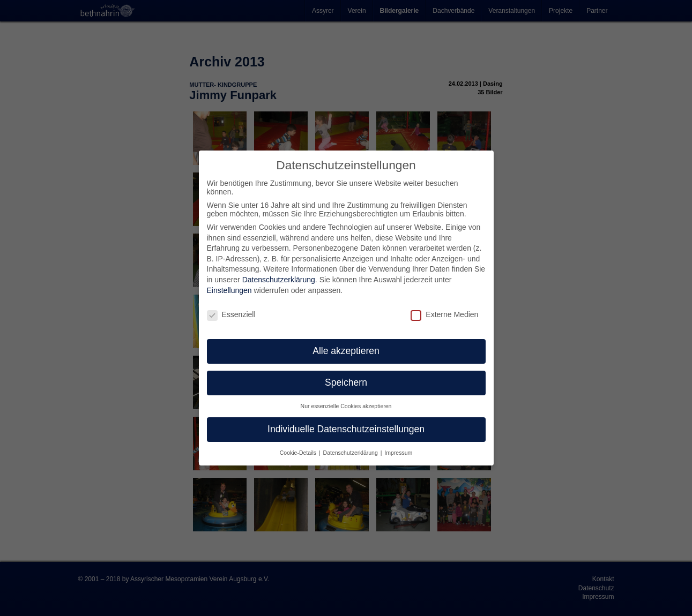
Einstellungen (229, 290)
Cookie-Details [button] (299, 453)
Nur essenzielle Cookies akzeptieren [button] (346, 406)
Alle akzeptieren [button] (346, 351)
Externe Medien (444, 314)
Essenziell (231, 314)
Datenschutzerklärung (279, 280)
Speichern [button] (346, 382)
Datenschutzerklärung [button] (351, 453)
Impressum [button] (398, 453)
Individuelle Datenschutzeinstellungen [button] (346, 429)
